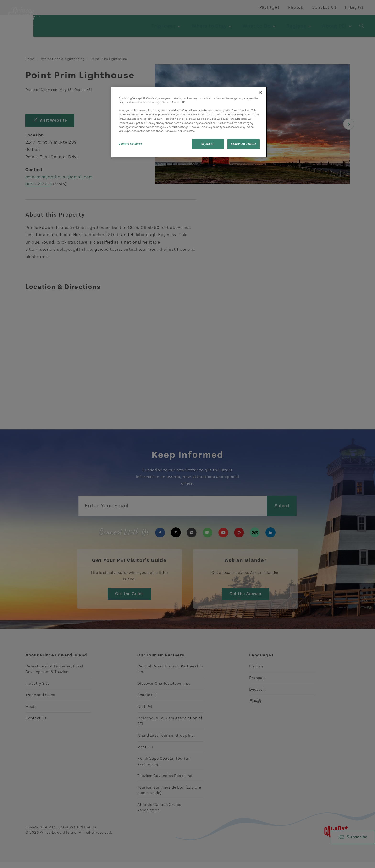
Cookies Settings (130, 144)
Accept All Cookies (244, 144)
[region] (189, 122)
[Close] (260, 92)
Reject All (208, 144)
